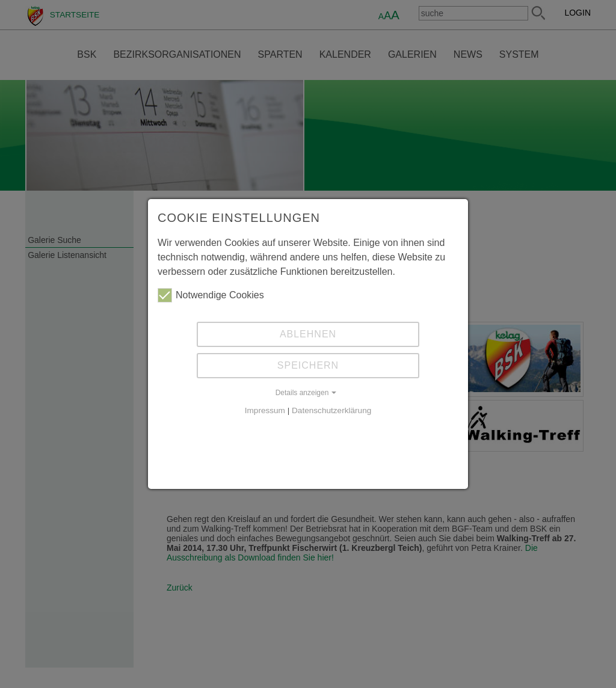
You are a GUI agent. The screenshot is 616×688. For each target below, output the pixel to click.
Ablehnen (308, 334)
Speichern (308, 365)
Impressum (265, 410)
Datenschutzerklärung (331, 410)
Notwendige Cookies (211, 295)
